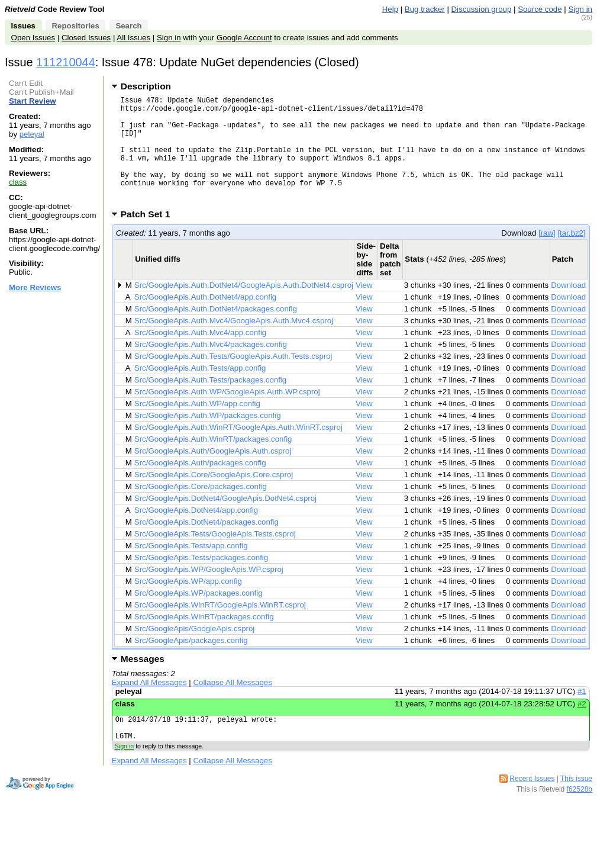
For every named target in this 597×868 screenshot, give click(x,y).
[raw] (547, 256)
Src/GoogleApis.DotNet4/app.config (196, 533)
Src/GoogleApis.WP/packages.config (199, 616)
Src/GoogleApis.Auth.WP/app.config (197, 427)
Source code (540, 9)
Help (390, 9)
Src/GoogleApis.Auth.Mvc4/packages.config (211, 367)
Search (128, 26)
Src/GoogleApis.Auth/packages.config (200, 486)
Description (146, 86)
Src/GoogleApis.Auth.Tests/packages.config (210, 403)
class (18, 182)
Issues (23, 26)
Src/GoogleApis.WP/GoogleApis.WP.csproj (209, 592)
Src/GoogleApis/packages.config (191, 663)
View (364, 308)
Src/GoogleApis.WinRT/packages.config (204, 640)
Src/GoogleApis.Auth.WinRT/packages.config (213, 462)
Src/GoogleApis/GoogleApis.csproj (195, 652)
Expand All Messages (149, 705)
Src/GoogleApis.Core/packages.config (201, 509)
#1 (582, 714)
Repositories (75, 26)
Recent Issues (532, 807)
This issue (576, 807)
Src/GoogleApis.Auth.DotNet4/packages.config (216, 332)
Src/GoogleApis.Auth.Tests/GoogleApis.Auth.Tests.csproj (233, 379)
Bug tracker (425, 9)
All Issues (133, 38)
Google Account (244, 38)
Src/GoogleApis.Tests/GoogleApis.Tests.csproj (215, 557)
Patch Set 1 (149, 237)
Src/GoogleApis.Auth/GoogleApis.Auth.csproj (213, 474)
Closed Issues (86, 38)
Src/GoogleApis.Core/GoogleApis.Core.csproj (214, 498)
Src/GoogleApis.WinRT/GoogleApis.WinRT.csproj (220, 628)
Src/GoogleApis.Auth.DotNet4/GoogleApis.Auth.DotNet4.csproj (244, 308)
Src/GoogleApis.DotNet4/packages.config (206, 545)
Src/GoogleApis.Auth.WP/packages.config (208, 438)
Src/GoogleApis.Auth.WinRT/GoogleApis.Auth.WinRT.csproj (238, 450)
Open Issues (33, 38)
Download (568, 308)
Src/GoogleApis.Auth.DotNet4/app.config (205, 320)
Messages (143, 682)
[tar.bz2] (571, 256)
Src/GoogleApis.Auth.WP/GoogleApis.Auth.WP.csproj (227, 415)
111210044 (66, 62)
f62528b (580, 818)
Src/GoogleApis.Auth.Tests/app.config (200, 391)
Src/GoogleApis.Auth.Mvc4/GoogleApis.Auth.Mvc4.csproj (234, 344)
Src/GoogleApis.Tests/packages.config (201, 581)
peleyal (32, 134)
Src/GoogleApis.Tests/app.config (191, 569)
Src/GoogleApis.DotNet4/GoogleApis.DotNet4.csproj (225, 521)
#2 (582, 727)
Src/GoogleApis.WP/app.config (188, 604)
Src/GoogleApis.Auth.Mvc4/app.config (200, 356)
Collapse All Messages (232, 705)
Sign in (580, 9)
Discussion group (482, 9)
